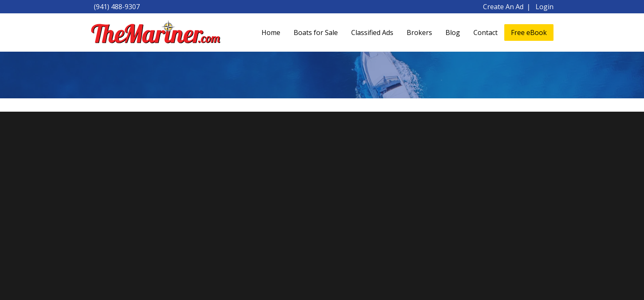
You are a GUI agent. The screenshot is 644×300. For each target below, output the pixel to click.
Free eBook (529, 32)
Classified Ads (372, 32)
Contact (486, 32)
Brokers (419, 32)
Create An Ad (503, 7)
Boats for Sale (316, 32)
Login (545, 7)
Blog (453, 32)
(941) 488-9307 (117, 7)
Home (271, 32)
